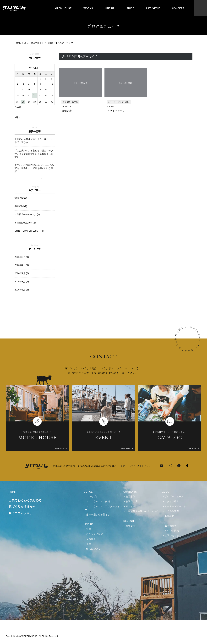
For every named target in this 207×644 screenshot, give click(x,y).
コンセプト (92, 497)
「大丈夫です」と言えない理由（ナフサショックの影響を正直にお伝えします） (34, 154)
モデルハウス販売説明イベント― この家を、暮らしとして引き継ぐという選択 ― (34, 168)
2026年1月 (22, 273)
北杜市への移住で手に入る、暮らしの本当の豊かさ (34, 141)
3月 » (17, 117)
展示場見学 (171, 526)
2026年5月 (22, 257)
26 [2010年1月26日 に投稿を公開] (23, 102)
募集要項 (131, 526)
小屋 (89, 544)
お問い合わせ (172, 535)
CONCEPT (178, 8)
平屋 (89, 529)
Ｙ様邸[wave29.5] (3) (25, 223)
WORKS (88, 8)
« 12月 (18, 107)
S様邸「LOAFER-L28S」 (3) (29, 231)
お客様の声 (132, 501)
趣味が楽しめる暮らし (98, 514)
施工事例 (131, 497)
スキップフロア (95, 534)
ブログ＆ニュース (174, 497)
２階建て (91, 539)
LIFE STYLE (153, 8)
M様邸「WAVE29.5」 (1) (27, 214)
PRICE (130, 8)
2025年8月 (22, 282)
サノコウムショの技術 (98, 501)
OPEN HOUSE (63, 8)
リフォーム (132, 506)
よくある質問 (172, 511)
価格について (93, 549)
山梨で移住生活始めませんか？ (142, 511)
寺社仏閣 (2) (21, 206)
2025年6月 (22, 290)
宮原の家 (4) (21, 198)
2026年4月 (22, 265)
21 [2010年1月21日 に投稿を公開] (35, 95)
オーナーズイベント (175, 506)
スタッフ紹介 (172, 501)
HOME (29, 504)
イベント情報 (172, 531)
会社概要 (169, 516)
